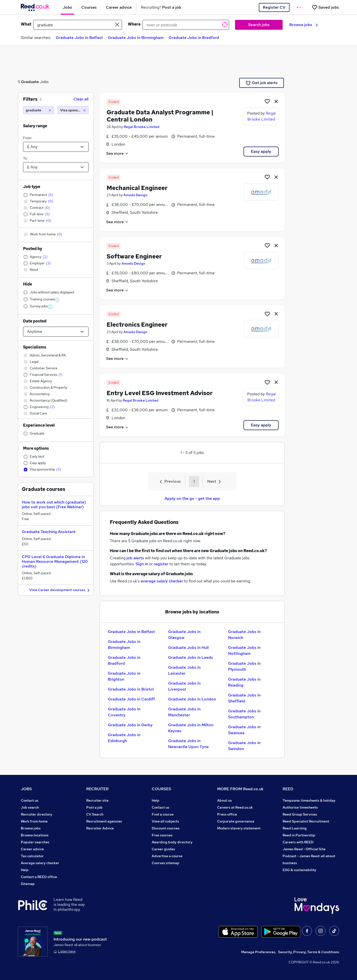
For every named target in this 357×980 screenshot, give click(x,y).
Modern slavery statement (239, 828)
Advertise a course (167, 856)
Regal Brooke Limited (142, 127)
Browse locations (35, 835)
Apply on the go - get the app (192, 498)
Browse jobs (304, 25)
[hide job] (276, 101)
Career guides (163, 849)
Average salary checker (40, 863)
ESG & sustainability (299, 870)
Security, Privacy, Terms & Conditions (309, 952)
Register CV (274, 7)
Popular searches (35, 842)
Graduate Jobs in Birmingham (136, 38)
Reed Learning (295, 828)
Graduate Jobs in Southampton (244, 714)
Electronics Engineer (137, 325)
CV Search (95, 814)
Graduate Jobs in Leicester (184, 670)
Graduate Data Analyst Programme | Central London (160, 116)
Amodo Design (135, 195)
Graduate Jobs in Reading (244, 682)
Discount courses (166, 828)
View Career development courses (60, 590)
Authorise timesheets (300, 807)
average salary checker (162, 581)
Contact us (30, 800)
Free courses (162, 835)
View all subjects (165, 821)
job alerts (135, 558)
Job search (30, 807)
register (161, 564)
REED (288, 789)
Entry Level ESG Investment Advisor (160, 393)
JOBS (26, 789)
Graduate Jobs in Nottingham (244, 650)
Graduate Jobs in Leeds (191, 657)
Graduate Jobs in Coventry (124, 712)
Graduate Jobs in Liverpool (184, 686)
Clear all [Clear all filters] (81, 99)
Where (134, 24)
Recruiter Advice (100, 828)
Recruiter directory (37, 814)
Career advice (32, 849)
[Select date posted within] (56, 332)
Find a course (163, 814)
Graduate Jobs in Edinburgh (124, 738)
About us (224, 800)
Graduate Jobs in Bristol (131, 689)
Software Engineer (134, 256)
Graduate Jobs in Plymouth (244, 666)
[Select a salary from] (56, 147)
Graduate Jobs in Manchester (184, 712)
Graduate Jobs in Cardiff (131, 699)
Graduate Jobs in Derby (130, 725)
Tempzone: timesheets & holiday (309, 800)
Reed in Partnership (299, 835)
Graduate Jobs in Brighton (124, 676)
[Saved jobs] (325, 7)
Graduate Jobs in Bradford (194, 38)
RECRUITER (97, 789)
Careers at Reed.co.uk (235, 807)
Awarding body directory (172, 842)
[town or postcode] (186, 25)
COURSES (161, 789)
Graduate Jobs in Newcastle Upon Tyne (188, 744)
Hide (28, 284)
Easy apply (261, 151)
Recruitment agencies (104, 821)
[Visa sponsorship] (73, 110)
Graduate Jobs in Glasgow (184, 635)
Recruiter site (97, 800)
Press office (227, 814)
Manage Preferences (258, 952)
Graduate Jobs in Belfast (79, 38)
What (26, 24)
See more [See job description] (117, 153)
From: (28, 138)
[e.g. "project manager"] (78, 25)
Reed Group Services (300, 814)
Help (25, 870)
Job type (32, 187)
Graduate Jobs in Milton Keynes (191, 728)
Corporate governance (236, 821)
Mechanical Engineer (137, 188)
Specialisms (35, 347)
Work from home (34, 821)
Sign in (142, 564)
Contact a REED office (39, 877)
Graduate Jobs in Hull (188, 648)
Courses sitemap (165, 863)
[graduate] (39, 110)
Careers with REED (298, 842)
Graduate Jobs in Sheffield (244, 698)
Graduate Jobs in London (192, 699)
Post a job (94, 807)
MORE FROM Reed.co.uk (240, 789)
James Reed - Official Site (304, 849)
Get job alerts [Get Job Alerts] (262, 83)
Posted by (33, 249)
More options (36, 448)
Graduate (30, 82)
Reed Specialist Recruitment (306, 821)
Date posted (35, 321)
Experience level (39, 425)
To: (25, 158)
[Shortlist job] (267, 101)
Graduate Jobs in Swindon (244, 746)
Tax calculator (32, 856)
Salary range (35, 126)
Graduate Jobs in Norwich (244, 635)
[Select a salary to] (56, 167)
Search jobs (259, 25)
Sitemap (28, 884)
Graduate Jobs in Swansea (244, 730)
